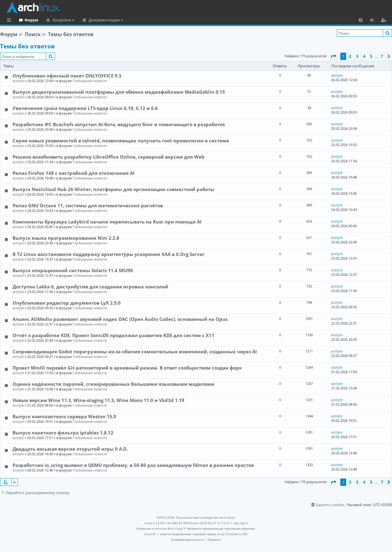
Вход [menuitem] (374, 21)
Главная (28, 20)
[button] (333, 56)
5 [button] (371, 56)
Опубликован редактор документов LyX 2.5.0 (67, 303)
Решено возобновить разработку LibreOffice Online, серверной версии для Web (109, 157)
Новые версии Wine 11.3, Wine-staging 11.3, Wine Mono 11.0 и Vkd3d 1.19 (98, 400)
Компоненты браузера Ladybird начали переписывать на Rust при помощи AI (107, 222)
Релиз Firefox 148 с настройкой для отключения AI (74, 173)
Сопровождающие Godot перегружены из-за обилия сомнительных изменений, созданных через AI (135, 351)
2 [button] (350, 56)
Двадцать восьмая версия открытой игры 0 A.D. (70, 449)
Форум (56, 20)
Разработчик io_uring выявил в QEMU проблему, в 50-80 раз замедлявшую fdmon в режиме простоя (133, 465)
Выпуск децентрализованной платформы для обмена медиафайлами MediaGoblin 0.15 (119, 92)
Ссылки (10, 21)
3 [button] (357, 56)
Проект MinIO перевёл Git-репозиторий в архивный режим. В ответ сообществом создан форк (127, 368)
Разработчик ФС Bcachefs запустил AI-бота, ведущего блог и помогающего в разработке (119, 124)
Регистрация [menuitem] (385, 21)
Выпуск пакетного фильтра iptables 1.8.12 (63, 433)
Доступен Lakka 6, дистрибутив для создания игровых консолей (90, 287)
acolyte (18, 81)
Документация (129, 20)
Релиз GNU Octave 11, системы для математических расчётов (88, 205)
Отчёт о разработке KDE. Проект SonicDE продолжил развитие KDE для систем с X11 (113, 335)
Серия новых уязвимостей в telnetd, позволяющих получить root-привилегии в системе (121, 141)
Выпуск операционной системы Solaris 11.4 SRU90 (73, 270)
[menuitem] (361, 20)
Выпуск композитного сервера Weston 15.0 (64, 416)
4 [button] (364, 56)
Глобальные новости (90, 81)
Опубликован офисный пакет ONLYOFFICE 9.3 (67, 76)
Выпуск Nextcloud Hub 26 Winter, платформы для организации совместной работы (113, 189)
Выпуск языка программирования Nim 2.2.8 (66, 238)
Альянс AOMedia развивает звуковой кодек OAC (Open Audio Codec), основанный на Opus (120, 319)
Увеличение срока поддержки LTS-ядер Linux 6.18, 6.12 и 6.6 (85, 108)
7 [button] (382, 56)
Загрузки (87, 20)
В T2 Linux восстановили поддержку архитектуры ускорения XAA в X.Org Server (109, 254)
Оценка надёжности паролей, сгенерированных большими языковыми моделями (113, 384)
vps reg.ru (241, 523)
